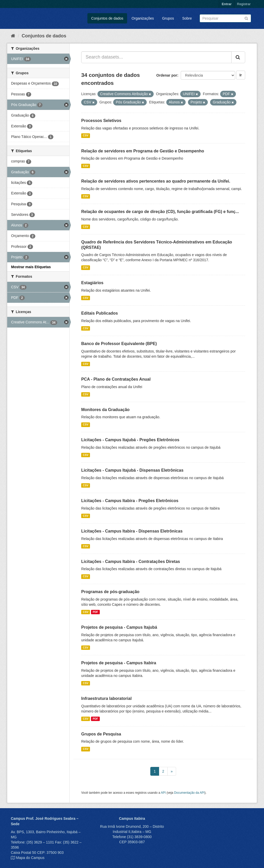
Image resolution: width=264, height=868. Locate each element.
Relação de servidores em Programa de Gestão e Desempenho (143, 151)
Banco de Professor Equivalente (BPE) (119, 344)
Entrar (227, 4)
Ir (241, 75)
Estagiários (92, 283)
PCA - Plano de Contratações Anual (116, 379)
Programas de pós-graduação (110, 592)
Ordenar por (167, 75)
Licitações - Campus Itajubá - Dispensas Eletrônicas (132, 470)
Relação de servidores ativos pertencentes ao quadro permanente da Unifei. (156, 181)
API (163, 793)
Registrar (244, 4)
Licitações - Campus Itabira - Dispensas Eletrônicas (132, 531)
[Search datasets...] (156, 57)
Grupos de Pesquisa (101, 734)
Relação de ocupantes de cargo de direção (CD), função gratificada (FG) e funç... (160, 212)
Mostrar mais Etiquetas (31, 267)
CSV (86, 136)
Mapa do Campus (30, 858)
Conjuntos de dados (107, 18)
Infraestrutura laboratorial (106, 698)
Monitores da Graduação (105, 410)
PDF (95, 612)
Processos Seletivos (101, 121)
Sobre (187, 18)
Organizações (143, 18)
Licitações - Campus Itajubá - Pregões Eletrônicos (130, 440)
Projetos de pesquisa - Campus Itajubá (119, 627)
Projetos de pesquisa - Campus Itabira (119, 663)
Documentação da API (189, 793)
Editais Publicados (100, 313)
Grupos (168, 18)
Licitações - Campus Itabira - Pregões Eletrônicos (130, 501)
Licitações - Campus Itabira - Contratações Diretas (131, 562)
